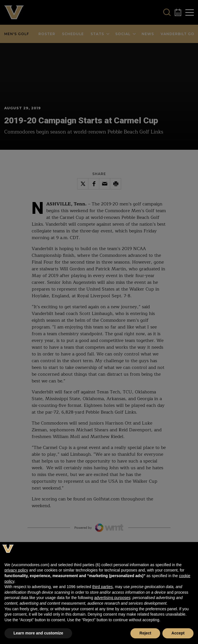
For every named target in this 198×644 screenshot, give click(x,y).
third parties (103, 587)
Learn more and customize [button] (38, 633)
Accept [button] (178, 633)
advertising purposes (112, 598)
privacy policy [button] (16, 570)
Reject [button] (145, 633)
